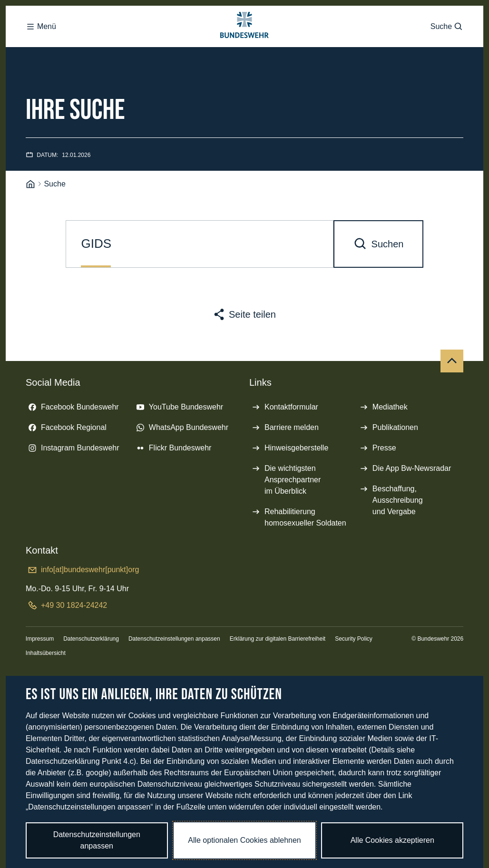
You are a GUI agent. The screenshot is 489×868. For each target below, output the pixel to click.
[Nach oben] (452, 380)
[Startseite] (30, 204)
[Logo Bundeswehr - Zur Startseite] (244, 36)
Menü (41, 36)
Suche (447, 36)
